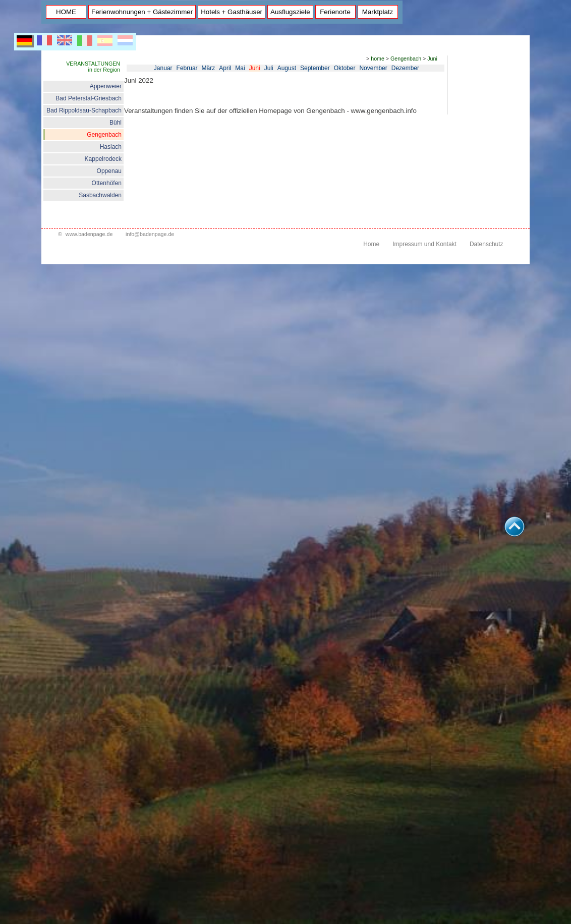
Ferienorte (335, 12)
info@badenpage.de (150, 234)
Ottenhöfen (107, 183)
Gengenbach (104, 135)
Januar (163, 68)
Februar (187, 68)
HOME (66, 12)
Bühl (116, 123)
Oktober (345, 68)
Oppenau (109, 171)
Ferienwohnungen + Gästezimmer (142, 12)
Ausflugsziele (290, 12)
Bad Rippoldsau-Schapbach (84, 110)
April (225, 68)
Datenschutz (487, 244)
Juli (269, 68)
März (209, 68)
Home (371, 244)
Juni (432, 59)
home (378, 59)
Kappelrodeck (103, 159)
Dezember (405, 68)
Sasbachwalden (100, 195)
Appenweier (106, 86)
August (287, 68)
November (373, 68)
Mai (240, 68)
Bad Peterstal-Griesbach (89, 98)
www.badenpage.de (89, 234)
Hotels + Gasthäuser (232, 12)
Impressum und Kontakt (424, 244)
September (315, 68)
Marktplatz (378, 12)
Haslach (111, 147)
